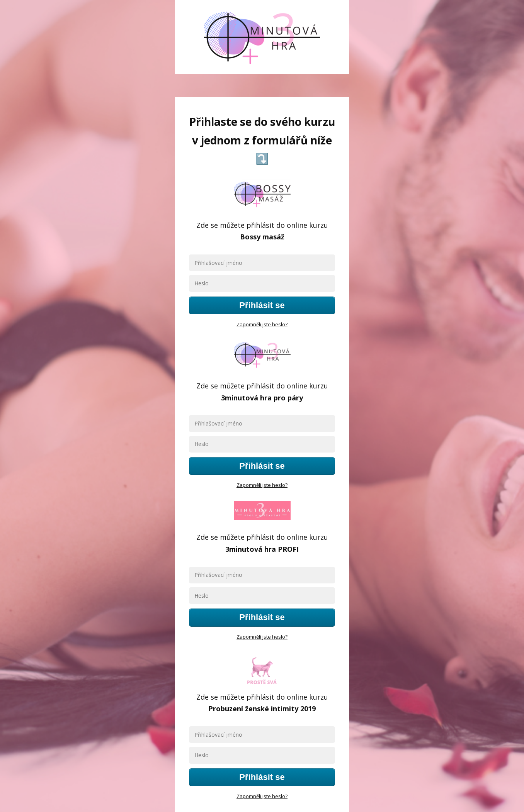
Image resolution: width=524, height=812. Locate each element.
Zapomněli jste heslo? (262, 324)
